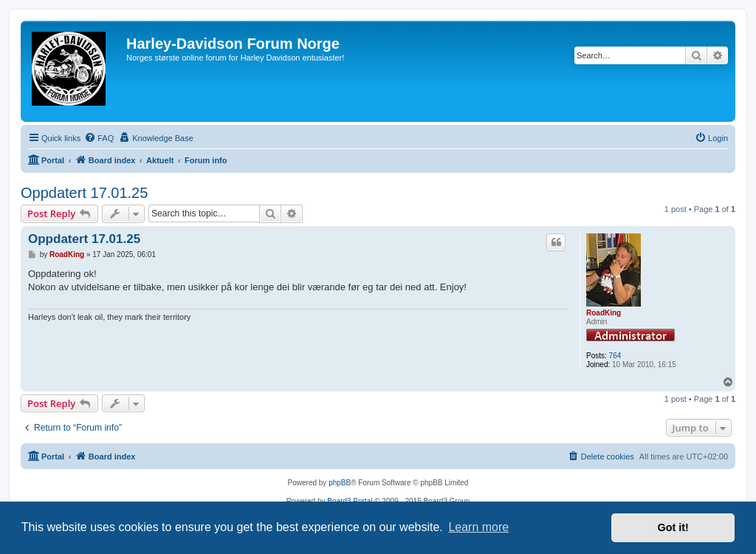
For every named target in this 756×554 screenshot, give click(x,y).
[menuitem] (99, 138)
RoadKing (604, 313)
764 (615, 356)
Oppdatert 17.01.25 (84, 193)
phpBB (340, 483)
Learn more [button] (478, 527)
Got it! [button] (673, 527)
